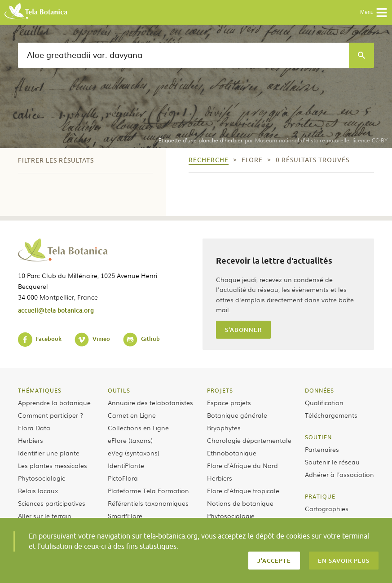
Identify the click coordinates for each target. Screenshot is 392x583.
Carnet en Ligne (132, 415)
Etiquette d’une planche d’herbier (201, 140)
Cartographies (327, 508)
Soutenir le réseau (332, 462)
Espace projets (229, 402)
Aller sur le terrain (45, 516)
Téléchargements (331, 415)
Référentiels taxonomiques (148, 503)
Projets (220, 390)
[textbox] (183, 55)
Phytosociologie (42, 478)
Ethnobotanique (232, 453)
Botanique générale (237, 415)
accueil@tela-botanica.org (56, 310)
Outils (119, 390)
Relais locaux (38, 490)
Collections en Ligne (138, 428)
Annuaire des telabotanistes (150, 402)
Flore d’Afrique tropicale (243, 490)
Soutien (318, 437)
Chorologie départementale (249, 440)
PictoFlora (123, 478)
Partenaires (322, 449)
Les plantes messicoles (53, 465)
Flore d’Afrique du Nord (242, 465)
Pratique (320, 496)
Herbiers (31, 440)
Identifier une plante (49, 453)
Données (319, 390)
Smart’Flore (125, 516)
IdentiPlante (126, 465)
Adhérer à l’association (339, 474)
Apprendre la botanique (54, 402)
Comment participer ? (51, 415)
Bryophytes (224, 428)
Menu (374, 13)
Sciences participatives (52, 503)
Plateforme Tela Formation (148, 490)
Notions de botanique (240, 503)
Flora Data (34, 428)
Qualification (324, 402)
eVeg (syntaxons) (134, 453)
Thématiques (40, 390)
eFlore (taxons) (130, 440)
